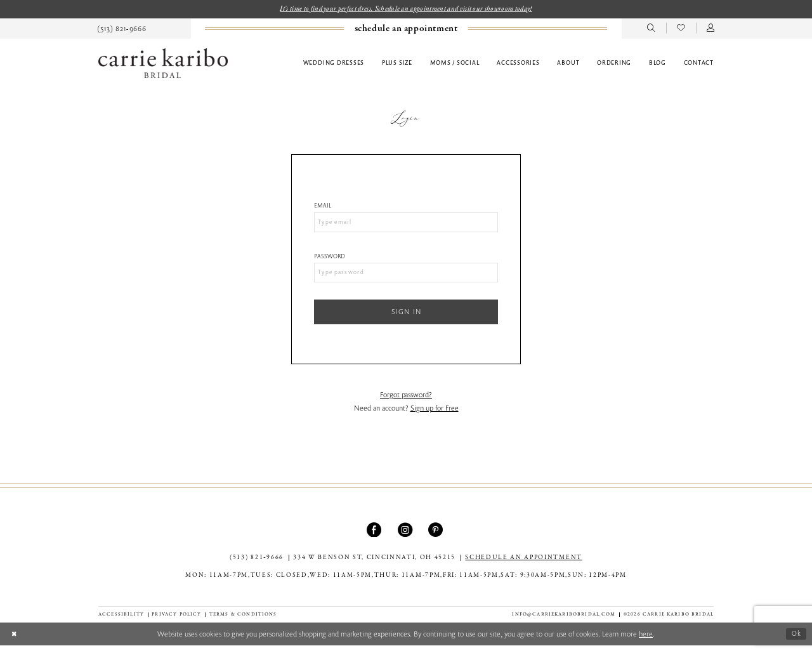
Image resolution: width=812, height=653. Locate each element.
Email (323, 207)
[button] (711, 29)
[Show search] (651, 29)
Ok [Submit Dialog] (796, 641)
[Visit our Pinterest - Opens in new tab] (437, 537)
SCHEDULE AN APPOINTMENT (523, 565)
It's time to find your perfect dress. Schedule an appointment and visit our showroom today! (406, 9)
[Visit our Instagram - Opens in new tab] (406, 537)
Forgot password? (406, 402)
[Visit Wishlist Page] (681, 29)
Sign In (407, 318)
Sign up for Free (435, 415)
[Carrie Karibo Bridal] (163, 64)
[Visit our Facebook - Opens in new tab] (375, 537)
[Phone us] (122, 29)
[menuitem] (122, 29)
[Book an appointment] (406, 30)
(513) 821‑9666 (257, 565)
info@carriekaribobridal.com (564, 622)
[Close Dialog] (15, 641)
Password (330, 259)
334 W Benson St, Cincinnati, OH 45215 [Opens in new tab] (374, 565)
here (646, 641)
